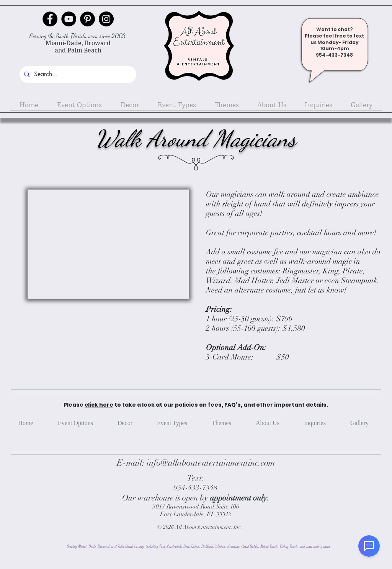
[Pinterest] (87, 19)
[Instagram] (106, 19)
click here (99, 405)
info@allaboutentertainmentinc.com (211, 463)
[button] (79, 105)
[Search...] (77, 74)
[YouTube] (69, 19)
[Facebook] (50, 19)
